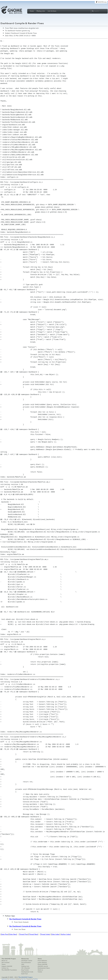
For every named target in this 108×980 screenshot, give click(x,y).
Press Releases (42, 961)
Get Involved (5, 962)
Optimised (4, 979)
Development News (44, 968)
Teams (4, 964)
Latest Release (42, 962)
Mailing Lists (41, 11)
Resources (25, 959)
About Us (4, 961)
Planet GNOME (42, 964)
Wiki (23, 964)
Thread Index (45, 934)
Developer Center (27, 961)
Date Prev (5, 934)
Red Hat (23, 979)
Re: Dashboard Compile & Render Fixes (25, 919)
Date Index (55, 934)
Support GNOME (7, 966)
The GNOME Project (9, 959)
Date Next (13, 934)
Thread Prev (23, 934)
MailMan (36, 979)
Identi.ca (40, 970)
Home (32, 11)
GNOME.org (102, 2)
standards (12, 979)
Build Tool (24, 974)
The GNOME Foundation (9, 970)
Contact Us (5, 968)
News (40, 959)
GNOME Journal (43, 966)
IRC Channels (26, 968)
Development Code (27, 972)
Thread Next (33, 934)
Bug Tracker (25, 970)
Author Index (66, 934)
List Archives (52, 11)
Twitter (40, 972)
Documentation (26, 962)
